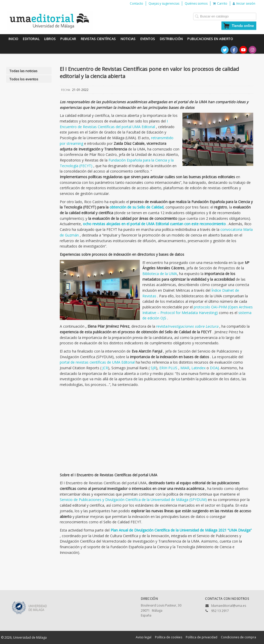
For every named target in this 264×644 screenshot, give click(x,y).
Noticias (128, 39)
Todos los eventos (24, 79)
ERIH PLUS (169, 368)
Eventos (148, 39)
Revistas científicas (98, 39)
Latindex (198, 368)
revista (188, 326)
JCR (105, 368)
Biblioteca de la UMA (160, 274)
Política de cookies (169, 637)
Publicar (68, 39)
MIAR (185, 368)
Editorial (31, 39)
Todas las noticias (23, 71)
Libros (50, 39)
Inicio (13, 39)
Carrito (220, 3)
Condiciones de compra (238, 637)
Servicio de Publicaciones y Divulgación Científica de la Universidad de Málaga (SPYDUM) (134, 500)
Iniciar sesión (244, 3)
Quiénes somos (196, 3)
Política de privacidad (202, 637)
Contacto (136, 3)
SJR (153, 368)
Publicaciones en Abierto (210, 39)
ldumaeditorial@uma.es (229, 606)
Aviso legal (144, 637)
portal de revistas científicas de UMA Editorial (98, 362)
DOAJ (214, 368)
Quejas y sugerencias (164, 3)
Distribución (171, 39)
